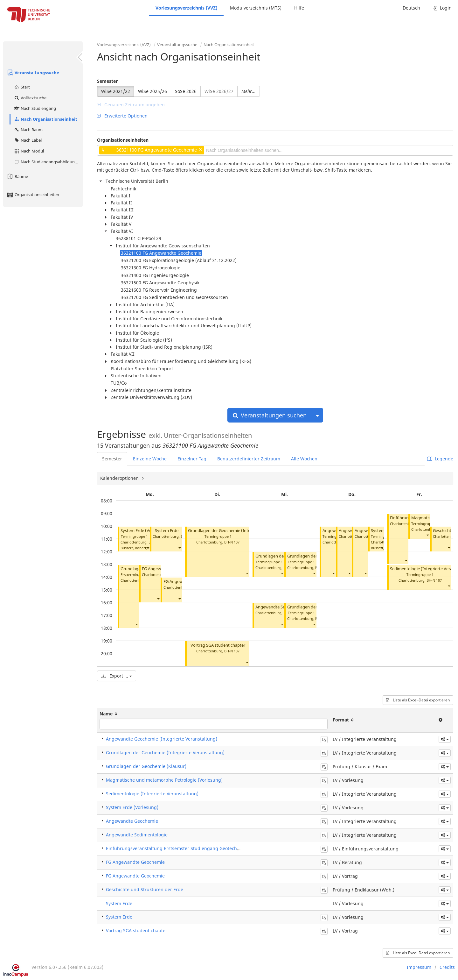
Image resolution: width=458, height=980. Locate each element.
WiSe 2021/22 (116, 91)
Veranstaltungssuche (33, 73)
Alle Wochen (304, 459)
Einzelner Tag (192, 459)
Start (22, 87)
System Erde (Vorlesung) (144, 531)
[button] (147, 548)
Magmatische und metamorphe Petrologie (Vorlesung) (164, 780)
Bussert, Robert (133, 548)
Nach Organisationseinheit (45, 119)
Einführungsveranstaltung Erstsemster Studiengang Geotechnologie (179, 848)
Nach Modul (29, 151)
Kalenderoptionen (120, 478)
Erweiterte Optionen (122, 116)
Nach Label (28, 140)
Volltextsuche (30, 98)
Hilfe (299, 8)
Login (442, 8)
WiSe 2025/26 (153, 91)
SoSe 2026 (186, 91)
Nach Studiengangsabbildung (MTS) (48, 162)
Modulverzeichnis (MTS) (256, 8)
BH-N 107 (232, 542)
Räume (17, 176)
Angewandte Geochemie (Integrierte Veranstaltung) (162, 739)
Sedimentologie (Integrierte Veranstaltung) (152, 794)
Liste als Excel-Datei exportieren (418, 700)
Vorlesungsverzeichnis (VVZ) (186, 8)
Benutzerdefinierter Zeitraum (249, 459)
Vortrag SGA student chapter (218, 645)
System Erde (167, 531)
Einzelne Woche (150, 459)
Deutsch (411, 8)
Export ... (117, 676)
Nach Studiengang (35, 108)
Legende (440, 459)
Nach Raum (28, 130)
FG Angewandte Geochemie (135, 862)
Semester (107, 81)
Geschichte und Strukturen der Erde (145, 889)
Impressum (419, 967)
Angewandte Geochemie (132, 821)
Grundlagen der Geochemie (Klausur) (146, 766)
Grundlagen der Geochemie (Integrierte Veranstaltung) (240, 531)
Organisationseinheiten (33, 195)
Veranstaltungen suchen (270, 415)
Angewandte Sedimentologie (283, 607)
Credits (447, 967)
